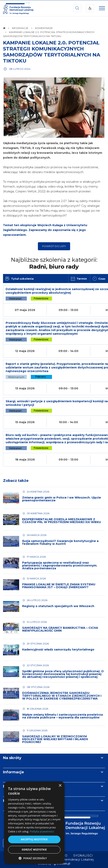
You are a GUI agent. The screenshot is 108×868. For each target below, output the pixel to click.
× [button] (60, 786)
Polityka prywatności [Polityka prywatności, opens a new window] (42, 832)
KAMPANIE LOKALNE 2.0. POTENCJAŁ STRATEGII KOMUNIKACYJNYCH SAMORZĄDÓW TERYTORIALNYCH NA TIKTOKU (52, 52)
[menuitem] (83, 856)
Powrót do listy (54, 246)
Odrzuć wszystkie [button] (34, 850)
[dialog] (34, 823)
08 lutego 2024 (20, 69)
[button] (34, 858)
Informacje (13, 772)
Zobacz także (16, 481)
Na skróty (12, 758)
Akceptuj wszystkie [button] (34, 839)
